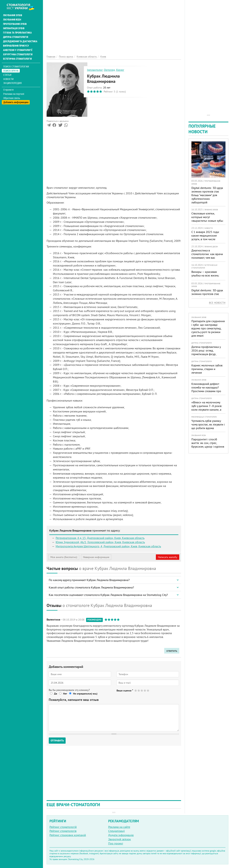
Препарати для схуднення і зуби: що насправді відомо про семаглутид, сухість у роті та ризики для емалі (208, 328)
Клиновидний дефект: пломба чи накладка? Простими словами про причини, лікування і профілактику (206, 391)
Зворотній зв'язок (120, 839)
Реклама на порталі (14, 94)
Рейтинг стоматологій (63, 827)
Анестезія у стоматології (18, 50)
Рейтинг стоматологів (63, 831)
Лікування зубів (13, 15)
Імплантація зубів (14, 28)
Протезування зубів (15, 24)
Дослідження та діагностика (20, 41)
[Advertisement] (114, 25)
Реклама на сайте (119, 827)
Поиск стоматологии (16, 66)
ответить (172, 651)
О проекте (8, 90)
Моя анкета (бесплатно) (64, 557)
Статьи (7, 75)
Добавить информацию (16, 102)
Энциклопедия (12, 83)
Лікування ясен (12, 20)
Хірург (120, 70)
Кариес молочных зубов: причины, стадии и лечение (207, 369)
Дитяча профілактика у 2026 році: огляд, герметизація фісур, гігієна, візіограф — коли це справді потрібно (207, 354)
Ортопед (109, 70)
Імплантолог (95, 70)
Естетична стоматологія (17, 59)
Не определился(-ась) (85, 694)
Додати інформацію (121, 835)
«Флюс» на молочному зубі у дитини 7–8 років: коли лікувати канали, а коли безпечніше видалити (207, 410)
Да (56, 694)
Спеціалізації (116, 831)
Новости (8, 79)
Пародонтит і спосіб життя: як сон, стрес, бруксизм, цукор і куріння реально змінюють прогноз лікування (208, 447)
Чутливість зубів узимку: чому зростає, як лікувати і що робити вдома (208, 424)
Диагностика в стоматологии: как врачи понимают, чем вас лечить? (207, 256)
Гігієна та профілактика (17, 33)
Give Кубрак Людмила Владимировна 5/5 (148, 690)
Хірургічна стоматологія (18, 54)
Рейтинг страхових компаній (68, 835)
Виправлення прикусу (16, 46)
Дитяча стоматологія (16, 37)
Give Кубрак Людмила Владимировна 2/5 (139, 690)
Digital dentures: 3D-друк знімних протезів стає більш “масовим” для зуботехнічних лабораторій (207, 195)
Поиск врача (11, 71)
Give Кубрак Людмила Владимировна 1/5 (136, 690)
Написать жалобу (168, 557)
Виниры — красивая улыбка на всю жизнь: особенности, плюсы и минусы (206, 277)
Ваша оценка (125, 691)
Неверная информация (96, 557)
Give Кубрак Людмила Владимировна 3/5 (142, 690)
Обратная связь (12, 98)
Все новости (217, 303)
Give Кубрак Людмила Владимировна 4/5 (145, 690)
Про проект (116, 843)
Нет (65, 694)
